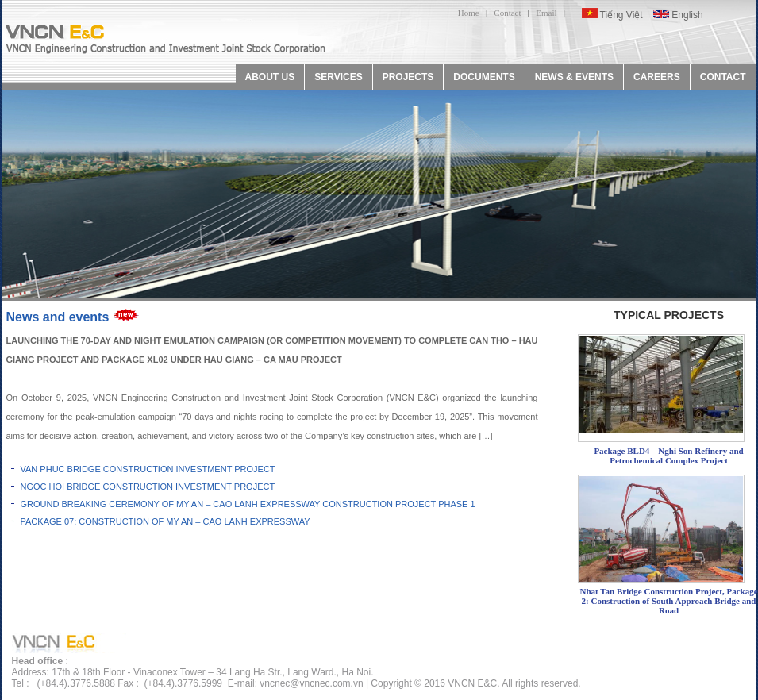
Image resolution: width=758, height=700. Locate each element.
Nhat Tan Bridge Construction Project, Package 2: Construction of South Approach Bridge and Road (668, 601)
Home (469, 13)
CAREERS (657, 77)
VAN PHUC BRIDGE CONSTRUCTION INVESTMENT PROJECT (148, 469)
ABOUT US (270, 77)
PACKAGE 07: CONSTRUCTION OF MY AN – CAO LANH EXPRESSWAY (165, 521)
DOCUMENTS (484, 77)
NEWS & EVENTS (574, 77)
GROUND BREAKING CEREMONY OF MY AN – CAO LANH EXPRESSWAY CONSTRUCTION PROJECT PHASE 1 (248, 504)
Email (546, 13)
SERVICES (338, 77)
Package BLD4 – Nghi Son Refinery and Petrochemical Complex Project (668, 456)
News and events (58, 317)
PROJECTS (408, 77)
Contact (507, 13)
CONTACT (723, 77)
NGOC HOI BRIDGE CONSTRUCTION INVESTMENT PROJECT (148, 487)
